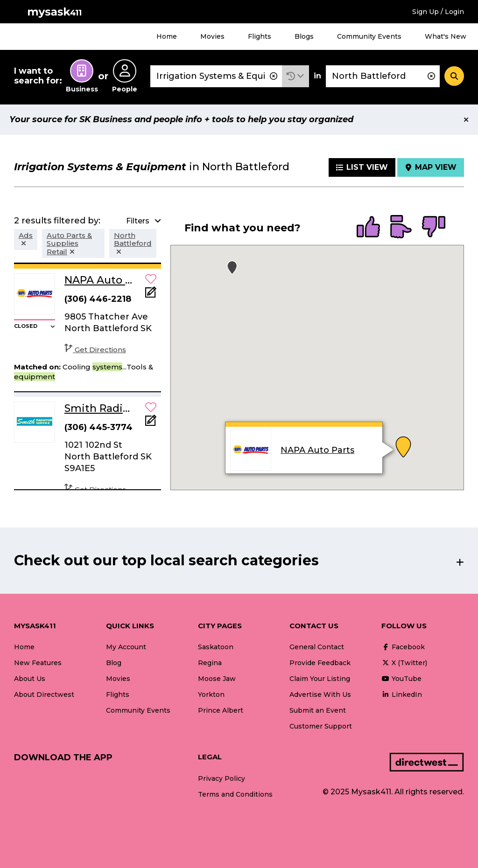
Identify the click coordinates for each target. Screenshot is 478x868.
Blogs (304, 36)
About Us (30, 679)
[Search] (454, 76)
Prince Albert (221, 710)
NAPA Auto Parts (318, 451)
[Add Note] (151, 295)
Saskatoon (216, 647)
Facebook (403, 647)
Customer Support (321, 726)
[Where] (383, 76)
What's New (446, 36)
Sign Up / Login (438, 12)
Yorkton (211, 694)
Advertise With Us (320, 694)
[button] (295, 76)
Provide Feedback (320, 663)
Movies (212, 36)
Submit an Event (318, 710)
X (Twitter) (404, 663)
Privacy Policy (221, 778)
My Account (126, 647)
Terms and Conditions (235, 794)
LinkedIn (402, 694)
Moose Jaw (217, 679)
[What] (216, 76)
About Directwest (44, 694)
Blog (114, 663)
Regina (210, 663)
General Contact (317, 647)
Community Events (369, 36)
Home (167, 36)
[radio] (368, 228)
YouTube (401, 679)
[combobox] (216, 76)
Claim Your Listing (320, 679)
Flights (260, 36)
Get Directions (95, 350)
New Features (38, 663)
